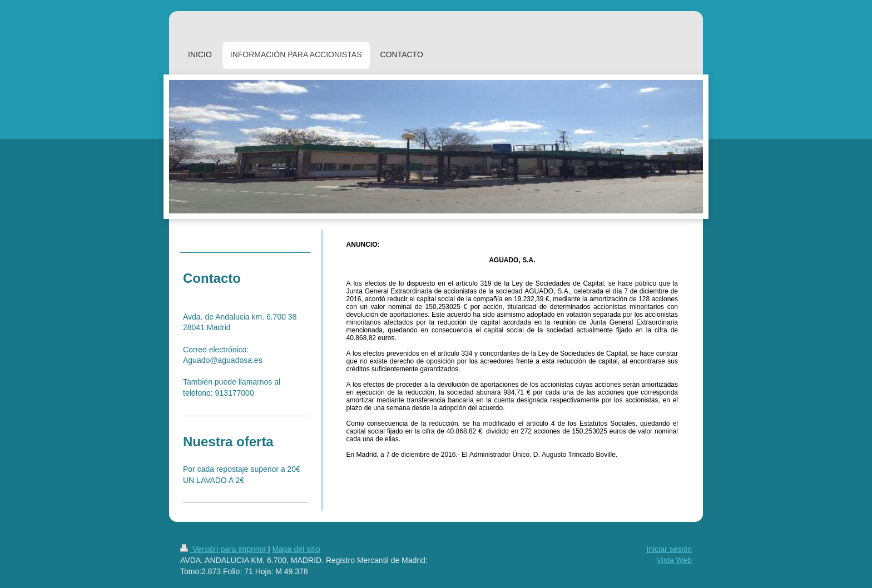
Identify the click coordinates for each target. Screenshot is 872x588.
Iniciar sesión (669, 549)
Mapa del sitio (296, 549)
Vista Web (674, 560)
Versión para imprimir (224, 549)
